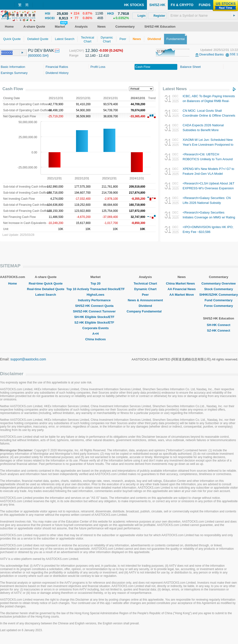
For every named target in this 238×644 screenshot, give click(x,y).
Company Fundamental (145, 311)
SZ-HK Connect (218, 330)
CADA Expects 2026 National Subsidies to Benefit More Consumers (203, 130)
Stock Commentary (219, 289)
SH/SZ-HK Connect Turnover (95, 311)
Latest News (175, 89)
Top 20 (96, 283)
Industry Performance (95, 300)
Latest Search (46, 295)
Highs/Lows (96, 295)
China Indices (96, 339)
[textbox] (203, 16)
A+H (95, 334)
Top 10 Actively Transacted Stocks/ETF (96, 289)
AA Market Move (182, 295)
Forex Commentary (219, 306)
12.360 (92, 51)
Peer (145, 295)
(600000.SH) (38, 55)
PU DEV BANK (41, 51)
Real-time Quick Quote (46, 283)
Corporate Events (95, 328)
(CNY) (80, 51)
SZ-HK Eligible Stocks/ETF (95, 322)
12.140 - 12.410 (97, 56)
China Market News (182, 283)
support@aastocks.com (28, 359)
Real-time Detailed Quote (46, 289)
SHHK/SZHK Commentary (218, 295)
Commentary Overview (218, 283)
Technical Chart (145, 283)
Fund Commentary (219, 300)
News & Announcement (145, 300)
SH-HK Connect (219, 325)
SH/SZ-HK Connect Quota (95, 306)
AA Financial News (182, 289)
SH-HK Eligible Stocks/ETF (96, 317)
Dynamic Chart (145, 289)
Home (12, 283)
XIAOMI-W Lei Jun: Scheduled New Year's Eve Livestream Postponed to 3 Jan (208, 145)
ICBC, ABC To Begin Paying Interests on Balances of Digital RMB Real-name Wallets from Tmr (209, 101)
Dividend (145, 306)
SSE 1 (234, 54)
